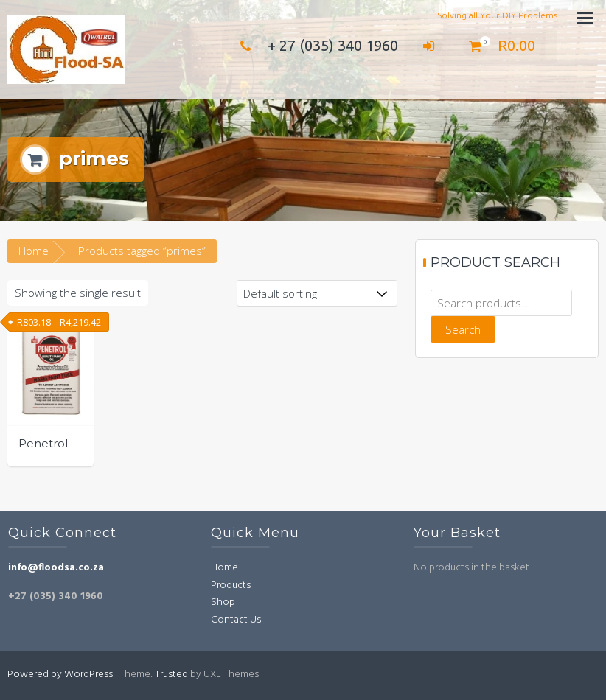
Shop (223, 602)
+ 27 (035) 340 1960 (316, 45)
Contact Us (236, 620)
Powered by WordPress (60, 675)
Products (231, 585)
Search (463, 329)
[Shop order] (317, 293)
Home (34, 251)
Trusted (171, 675)
